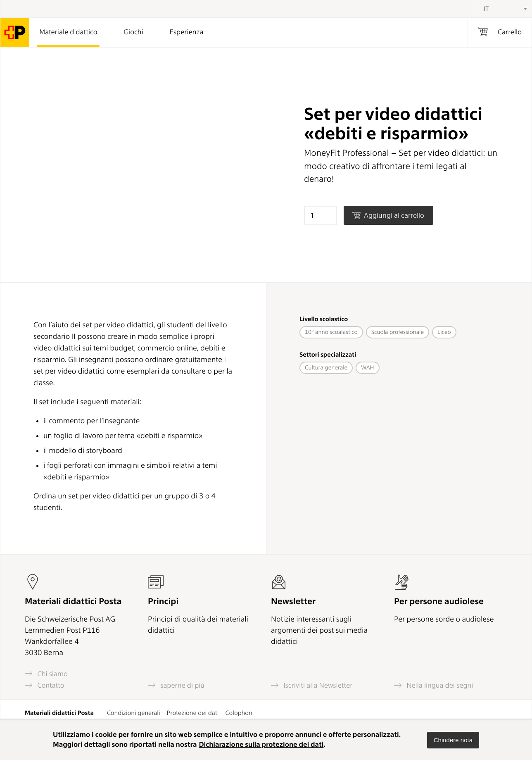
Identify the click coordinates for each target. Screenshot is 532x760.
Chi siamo (46, 673)
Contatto (45, 685)
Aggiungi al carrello (388, 216)
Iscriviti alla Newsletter (312, 685)
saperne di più (176, 685)
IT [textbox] (486, 9)
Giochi (134, 32)
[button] (453, 740)
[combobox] (505, 9)
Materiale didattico (68, 32)
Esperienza (187, 32)
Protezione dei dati (193, 713)
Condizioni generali (134, 713)
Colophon (239, 713)
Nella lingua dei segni (433, 685)
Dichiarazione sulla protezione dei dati (261, 745)
